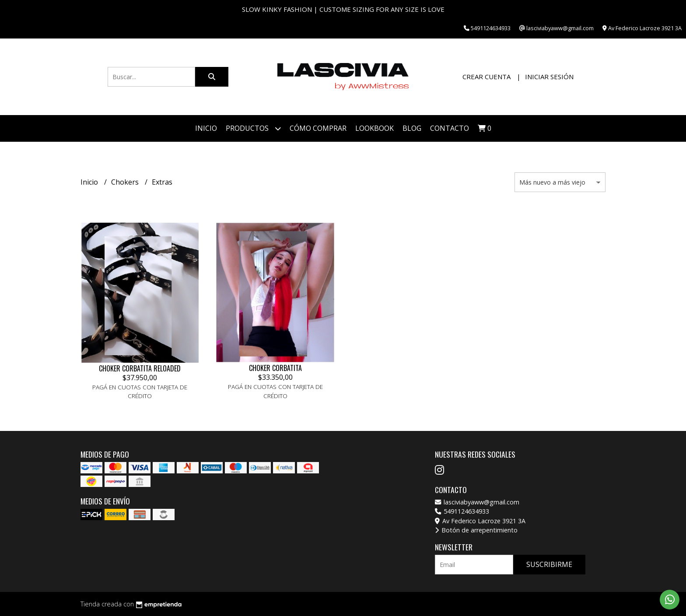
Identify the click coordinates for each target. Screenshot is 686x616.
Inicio (206, 128)
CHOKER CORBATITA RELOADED (140, 368)
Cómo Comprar (318, 128)
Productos (253, 128)
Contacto (450, 128)
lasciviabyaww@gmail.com (477, 502)
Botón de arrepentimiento (476, 530)
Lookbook (374, 128)
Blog (412, 128)
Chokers (126, 182)
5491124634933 (462, 511)
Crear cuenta (486, 77)
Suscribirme (549, 564)
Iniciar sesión (549, 77)
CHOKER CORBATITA (275, 368)
